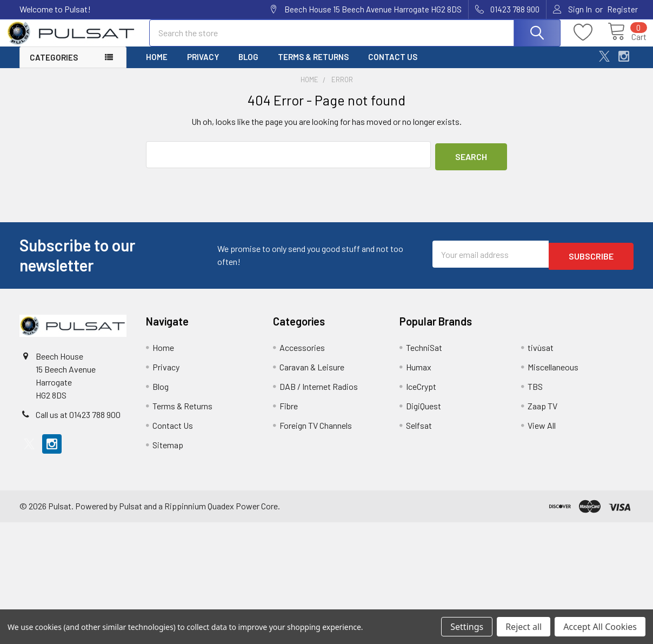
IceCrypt (421, 394)
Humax (419, 374)
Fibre (289, 413)
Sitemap (168, 452)
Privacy (203, 67)
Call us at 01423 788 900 (78, 422)
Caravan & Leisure (312, 374)
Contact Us (393, 67)
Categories (54, 67)
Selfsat (419, 433)
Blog (248, 67)
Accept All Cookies (600, 627)
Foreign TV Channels (316, 433)
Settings (467, 627)
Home (157, 67)
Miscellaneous (553, 374)
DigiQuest (424, 413)
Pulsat (131, 513)
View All (542, 433)
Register (622, 9)
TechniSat (424, 355)
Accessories (302, 355)
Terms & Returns (313, 67)
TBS (535, 394)
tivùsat (541, 355)
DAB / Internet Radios (319, 394)
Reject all (524, 627)
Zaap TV (542, 413)
